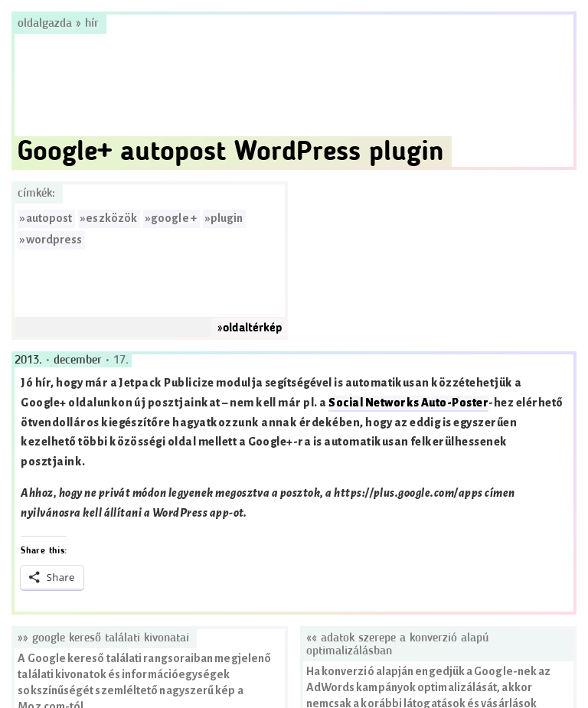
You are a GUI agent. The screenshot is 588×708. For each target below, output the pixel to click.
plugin (227, 219)
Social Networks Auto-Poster (408, 403)
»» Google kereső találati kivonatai (103, 638)
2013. (30, 361)
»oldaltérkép (250, 328)
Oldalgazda (47, 24)
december (80, 361)
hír (92, 24)
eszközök (111, 219)
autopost (49, 219)
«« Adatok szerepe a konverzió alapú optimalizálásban (397, 645)
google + (174, 219)
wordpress (54, 240)
